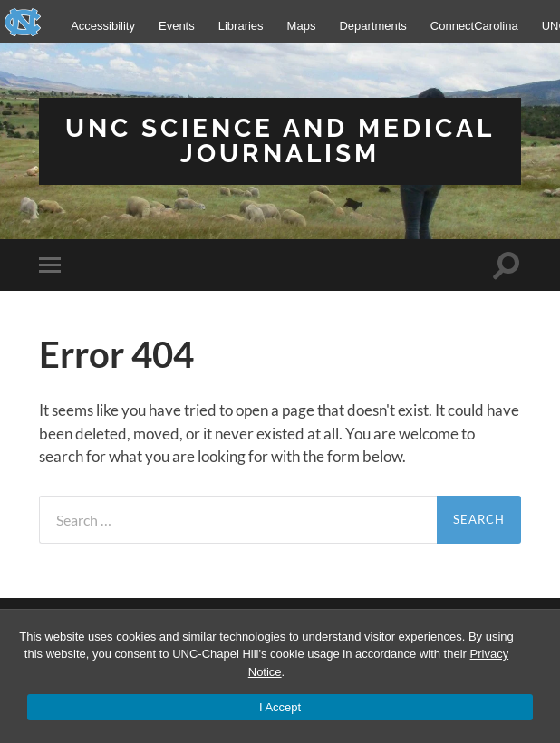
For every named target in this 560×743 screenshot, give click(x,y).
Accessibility (103, 26)
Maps (302, 26)
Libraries (241, 26)
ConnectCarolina (474, 26)
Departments (372, 26)
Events (177, 26)
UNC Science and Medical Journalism (280, 141)
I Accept (280, 707)
